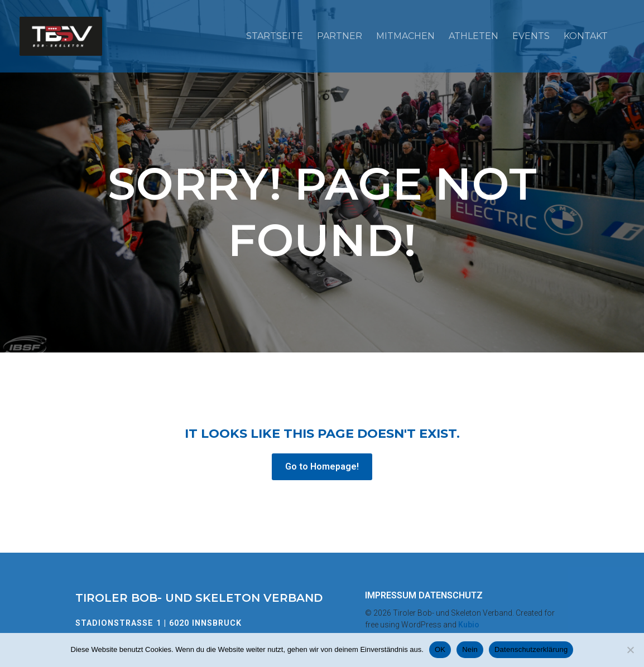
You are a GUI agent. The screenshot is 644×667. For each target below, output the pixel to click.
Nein (470, 649)
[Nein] (630, 650)
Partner (340, 36)
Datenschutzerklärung (531, 649)
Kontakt (586, 36)
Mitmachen (405, 36)
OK (440, 649)
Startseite (275, 36)
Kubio (469, 625)
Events (531, 36)
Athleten (474, 36)
